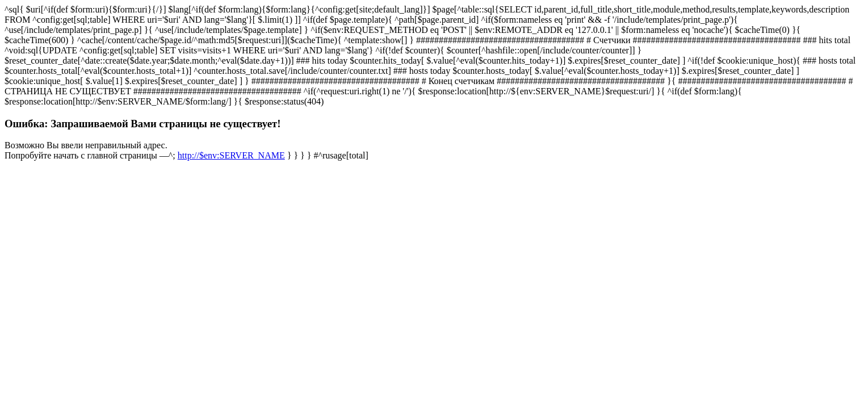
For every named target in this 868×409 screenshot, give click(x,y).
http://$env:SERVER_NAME (231, 155)
